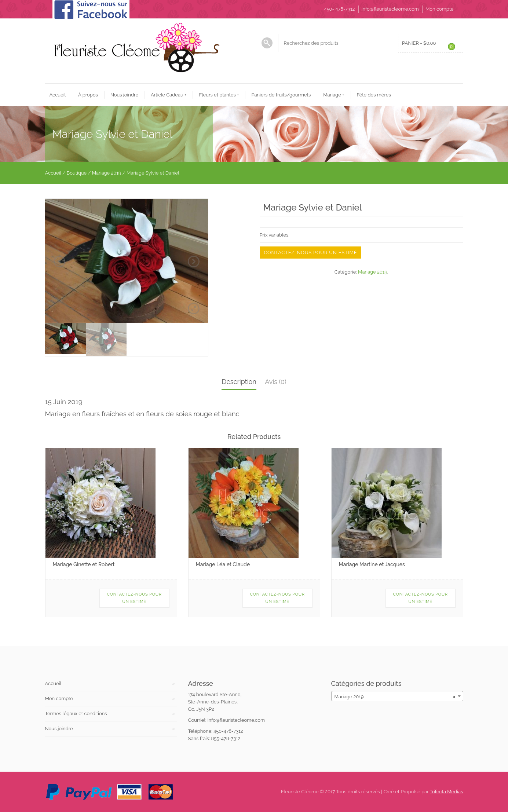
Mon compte (439, 9)
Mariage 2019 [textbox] (395, 697)
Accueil (58, 95)
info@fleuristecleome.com (390, 9)
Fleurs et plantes (219, 95)
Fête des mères (374, 95)
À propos (88, 95)
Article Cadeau (169, 95)
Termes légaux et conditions (76, 714)
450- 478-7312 (339, 9)
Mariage (334, 95)
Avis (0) (275, 382)
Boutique (77, 173)
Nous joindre (124, 95)
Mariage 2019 (107, 173)
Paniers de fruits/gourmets (281, 95)
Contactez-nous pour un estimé (311, 253)
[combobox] (397, 696)
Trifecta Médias (447, 792)
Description (239, 382)
